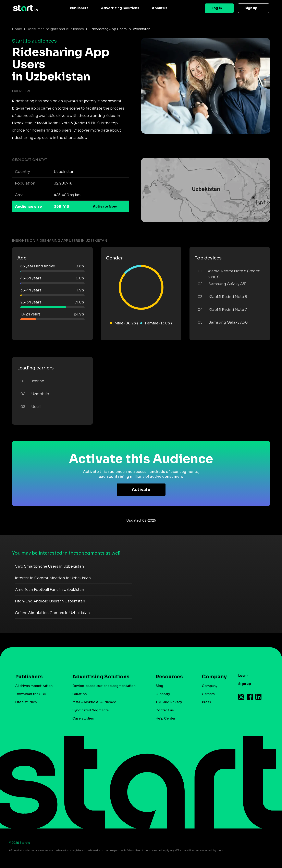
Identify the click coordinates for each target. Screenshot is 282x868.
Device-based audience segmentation (104, 686)
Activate (141, 490)
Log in (217, 8)
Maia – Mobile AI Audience (94, 702)
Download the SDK (31, 694)
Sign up (251, 8)
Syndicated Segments (91, 710)
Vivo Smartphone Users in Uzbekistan (50, 566)
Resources (169, 677)
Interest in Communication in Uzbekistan (53, 578)
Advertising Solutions (120, 8)
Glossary (163, 694)
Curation (80, 694)
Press (206, 702)
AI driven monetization (34, 686)
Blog (159, 686)
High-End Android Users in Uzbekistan (50, 601)
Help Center (165, 718)
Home (17, 29)
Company (212, 677)
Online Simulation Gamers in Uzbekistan (52, 613)
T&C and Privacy (169, 702)
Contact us (165, 710)
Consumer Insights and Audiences (55, 29)
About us (160, 8)
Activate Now (105, 206)
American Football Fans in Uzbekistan (50, 590)
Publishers (79, 8)
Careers (208, 694)
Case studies (26, 702)
